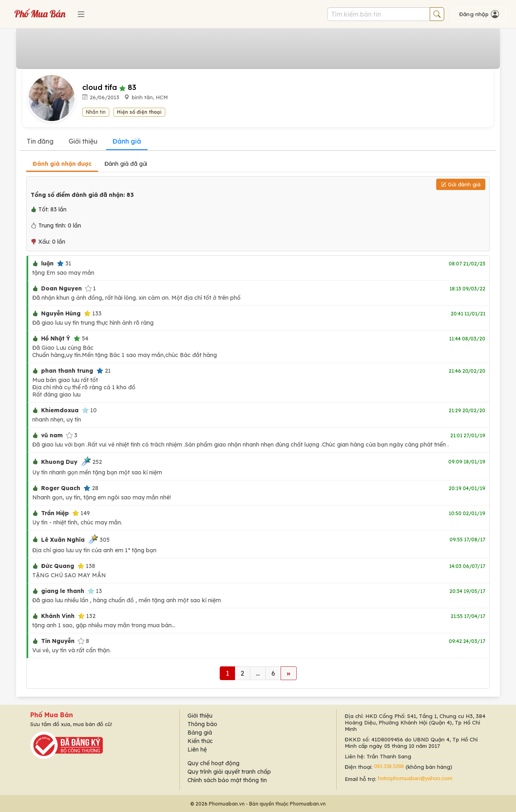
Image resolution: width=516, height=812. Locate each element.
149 (81, 513)
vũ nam (52, 435)
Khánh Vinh (58, 616)
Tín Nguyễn (58, 641)
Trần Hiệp (55, 513)
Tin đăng (40, 141)
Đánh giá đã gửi (126, 164)
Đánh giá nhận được (62, 164)
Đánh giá (127, 141)
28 (91, 488)
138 (86, 566)
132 (87, 616)
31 (64, 263)
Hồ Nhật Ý (56, 338)
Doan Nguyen (61, 288)
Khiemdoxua (60, 410)
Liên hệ (197, 749)
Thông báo (202, 724)
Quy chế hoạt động (213, 763)
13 (95, 591)
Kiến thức (200, 741)
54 (81, 338)
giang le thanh (63, 591)
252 (91, 462)
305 (99, 540)
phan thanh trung (67, 371)
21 (104, 371)
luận (47, 263)
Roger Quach (61, 488)
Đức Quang (58, 566)
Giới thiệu (83, 141)
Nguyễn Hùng (61, 313)
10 (89, 410)
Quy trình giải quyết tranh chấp (229, 772)
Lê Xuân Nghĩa (63, 540)
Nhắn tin (96, 112)
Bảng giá (200, 733)
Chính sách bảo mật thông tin (227, 780)
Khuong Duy (59, 462)
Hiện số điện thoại (139, 112)
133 (93, 313)
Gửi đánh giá (461, 184)
